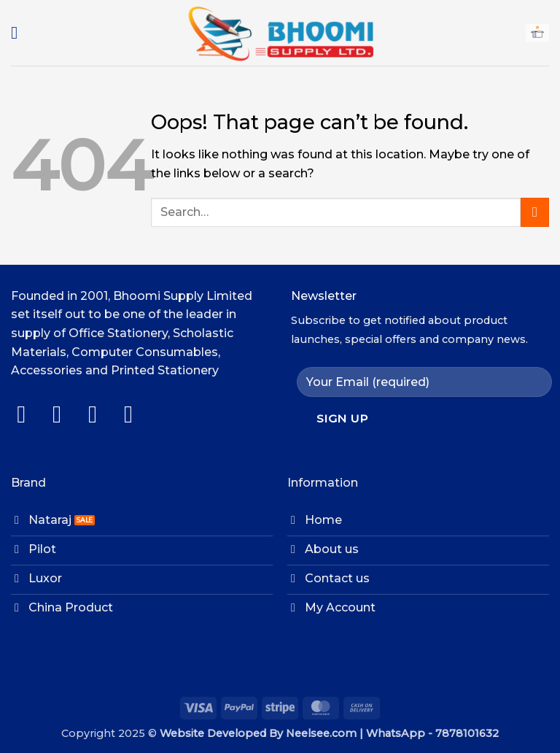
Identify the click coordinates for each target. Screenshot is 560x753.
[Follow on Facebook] (29, 414)
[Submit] (535, 212)
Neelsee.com (321, 733)
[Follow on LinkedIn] (136, 414)
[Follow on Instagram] (65, 414)
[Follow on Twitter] (100, 414)
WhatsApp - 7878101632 (432, 733)
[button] (20, 32)
